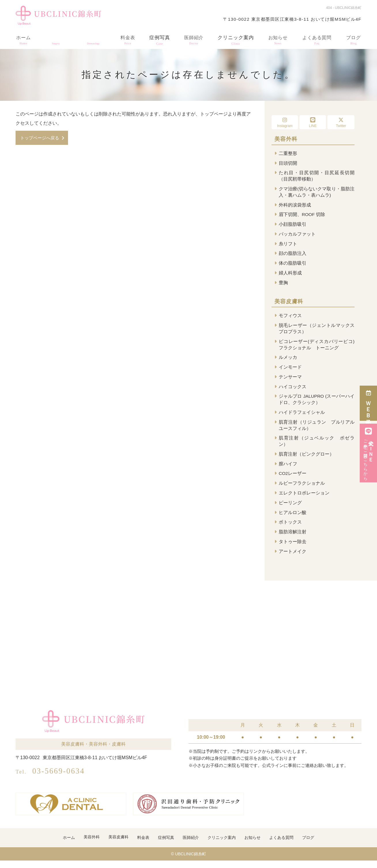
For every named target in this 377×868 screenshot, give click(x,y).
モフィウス (290, 318)
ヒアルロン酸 (293, 519)
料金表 (127, 39)
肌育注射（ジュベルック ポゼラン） (317, 446)
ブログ (354, 39)
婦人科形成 (290, 275)
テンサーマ (290, 381)
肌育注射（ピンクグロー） (306, 459)
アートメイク (293, 559)
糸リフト (288, 246)
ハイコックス (293, 391)
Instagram (285, 123)
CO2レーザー (293, 479)
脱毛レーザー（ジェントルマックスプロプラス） (317, 331)
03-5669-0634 (60, 777)
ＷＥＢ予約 (368, 403)
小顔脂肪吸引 (293, 226)
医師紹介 (193, 39)
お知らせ (277, 39)
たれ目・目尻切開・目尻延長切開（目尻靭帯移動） (317, 176)
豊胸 (283, 285)
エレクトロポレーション (304, 499)
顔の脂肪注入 (293, 255)
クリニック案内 (235, 39)
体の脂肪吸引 (293, 265)
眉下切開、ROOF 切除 (302, 216)
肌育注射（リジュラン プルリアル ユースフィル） (317, 430)
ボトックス (290, 529)
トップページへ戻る (41, 138)
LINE (313, 123)
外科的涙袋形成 (295, 206)
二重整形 (288, 153)
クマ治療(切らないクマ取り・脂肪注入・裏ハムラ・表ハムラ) (317, 193)
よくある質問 (317, 39)
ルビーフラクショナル (302, 489)
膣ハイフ (288, 469)
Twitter (341, 123)
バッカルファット (297, 235)
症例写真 (158, 39)
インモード (290, 371)
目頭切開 (288, 163)
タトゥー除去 (293, 548)
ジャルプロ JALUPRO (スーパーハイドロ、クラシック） (317, 404)
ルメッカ (288, 361)
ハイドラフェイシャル (302, 417)
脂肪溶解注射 (293, 539)
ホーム (23, 39)
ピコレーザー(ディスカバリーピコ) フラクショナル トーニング (317, 348)
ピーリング (290, 509)
